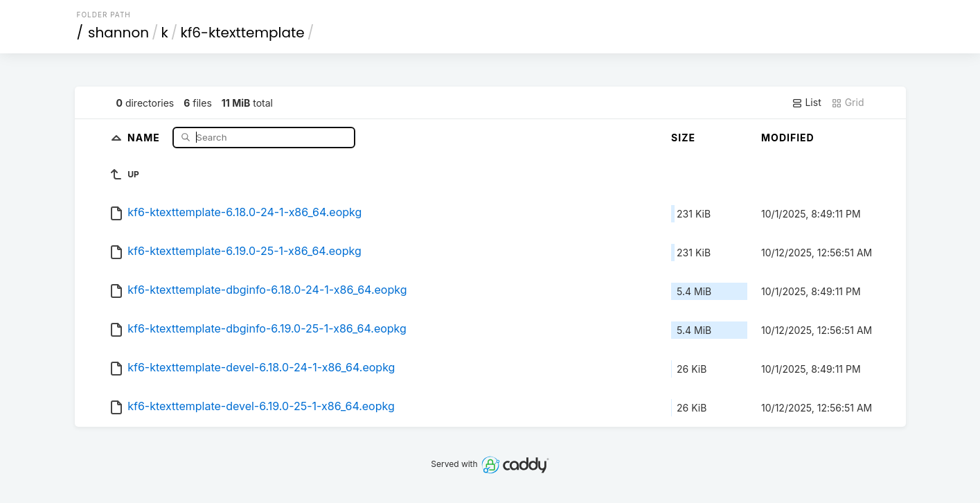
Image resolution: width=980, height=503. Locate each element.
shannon (118, 33)
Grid (848, 103)
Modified (788, 138)
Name (145, 137)
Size (683, 138)
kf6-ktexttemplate (242, 33)
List (807, 103)
